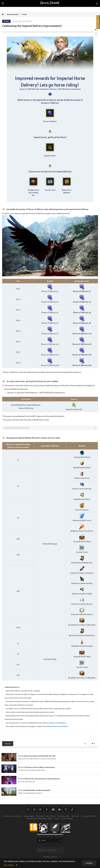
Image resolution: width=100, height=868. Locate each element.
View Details (9, 865)
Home (3, 14)
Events (24, 14)
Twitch (41, 811)
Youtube (53, 811)
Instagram (34, 811)
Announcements (13, 14)
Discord (59, 811)
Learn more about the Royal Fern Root (17, 428)
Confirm (89, 863)
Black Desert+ (66, 811)
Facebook (47, 811)
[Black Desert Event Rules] (57, 726)
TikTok (72, 811)
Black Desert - (48, 852)
